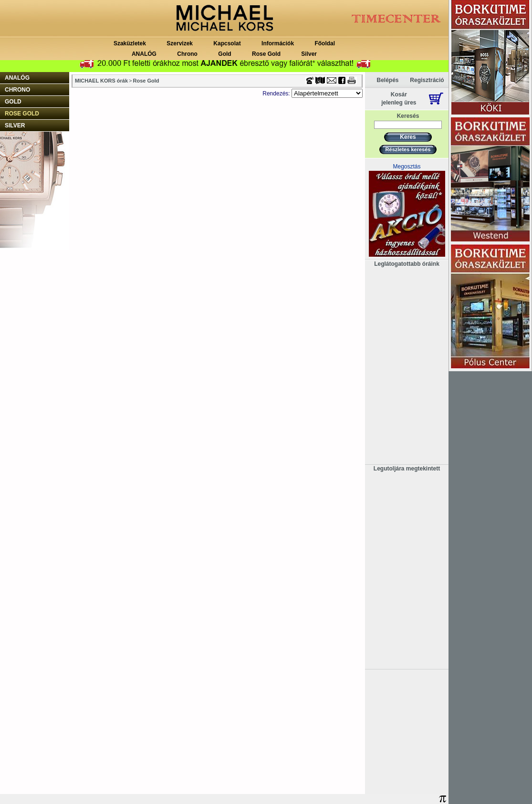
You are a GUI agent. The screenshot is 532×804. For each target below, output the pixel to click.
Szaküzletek (130, 43)
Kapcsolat (227, 43)
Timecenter (339, 3)
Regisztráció (427, 80)
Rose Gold (266, 54)
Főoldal (325, 43)
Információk (278, 43)
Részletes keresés (408, 149)
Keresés (408, 116)
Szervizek (180, 43)
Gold (224, 54)
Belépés (387, 80)
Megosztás (407, 167)
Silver (309, 54)
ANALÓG (144, 54)
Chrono (187, 54)
